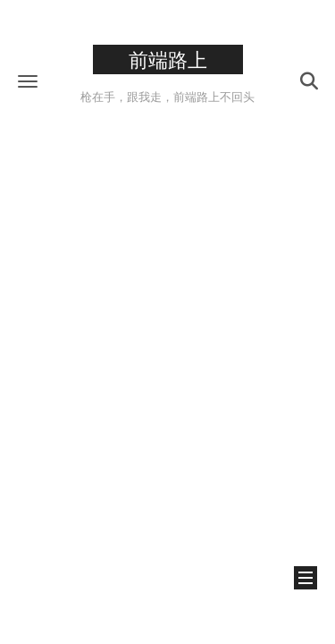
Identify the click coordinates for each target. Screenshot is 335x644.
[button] (28, 81)
